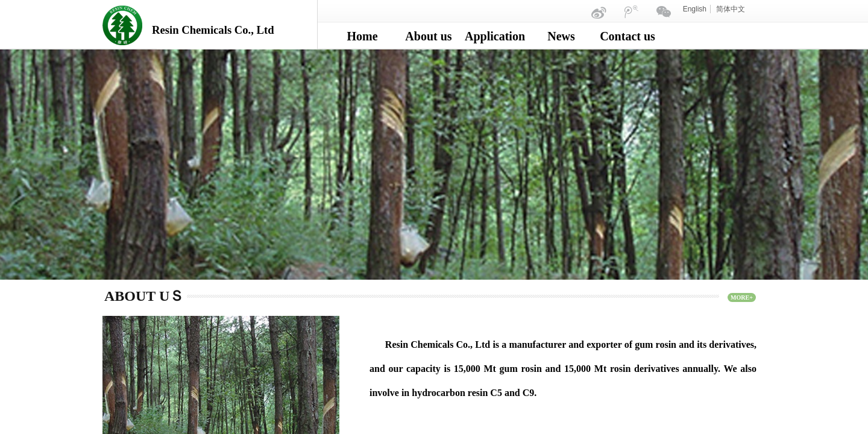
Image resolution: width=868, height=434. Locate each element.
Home (362, 36)
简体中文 (731, 9)
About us (428, 36)
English (695, 9)
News (561, 36)
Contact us (627, 36)
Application (495, 36)
